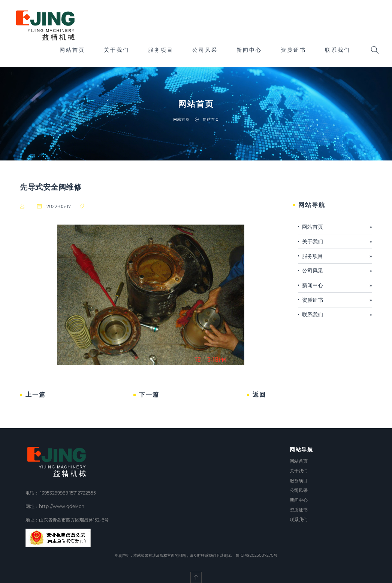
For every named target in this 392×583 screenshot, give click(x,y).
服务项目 (161, 50)
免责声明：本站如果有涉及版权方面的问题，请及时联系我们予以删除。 (175, 555)
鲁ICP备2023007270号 (257, 555)
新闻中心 (249, 50)
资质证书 (293, 50)
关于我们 (117, 50)
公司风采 (205, 50)
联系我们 (338, 50)
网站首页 (72, 50)
